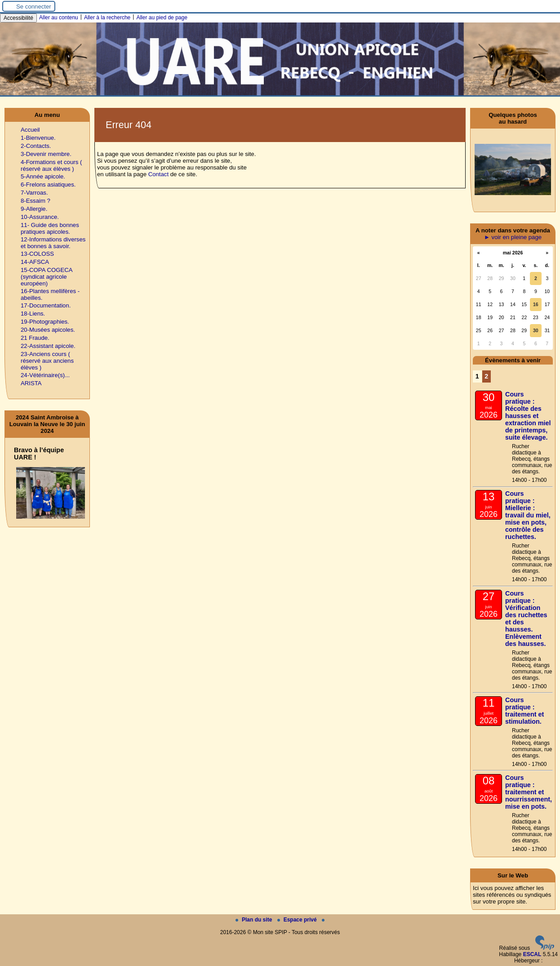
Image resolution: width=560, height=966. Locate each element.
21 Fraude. (35, 338)
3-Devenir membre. (46, 154)
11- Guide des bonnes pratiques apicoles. (50, 228)
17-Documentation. (46, 305)
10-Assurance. (40, 217)
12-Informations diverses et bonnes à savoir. (53, 243)
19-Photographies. (45, 322)
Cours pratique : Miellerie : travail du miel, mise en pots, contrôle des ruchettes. (528, 515)
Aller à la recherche (107, 18)
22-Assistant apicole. (48, 346)
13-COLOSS (37, 254)
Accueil (30, 130)
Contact (158, 174)
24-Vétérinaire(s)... (45, 375)
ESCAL (532, 954)
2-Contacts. (36, 146)
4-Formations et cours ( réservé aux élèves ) (51, 165)
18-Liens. (33, 314)
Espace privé (298, 920)
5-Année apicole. (43, 176)
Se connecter (34, 7)
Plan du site (255, 920)
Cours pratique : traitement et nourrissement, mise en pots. (529, 792)
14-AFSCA (35, 262)
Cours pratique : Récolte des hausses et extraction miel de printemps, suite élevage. (528, 416)
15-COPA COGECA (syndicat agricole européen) (47, 277)
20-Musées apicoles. (48, 330)
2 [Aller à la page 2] (486, 376)
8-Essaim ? (36, 201)
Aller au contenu (59, 18)
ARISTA (31, 383)
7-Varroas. (34, 193)
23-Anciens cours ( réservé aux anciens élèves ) (47, 361)
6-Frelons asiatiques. (48, 185)
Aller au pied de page (162, 18)
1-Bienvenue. (38, 138)
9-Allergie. (34, 209)
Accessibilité (18, 18)
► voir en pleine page (513, 237)
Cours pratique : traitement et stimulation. (524, 711)
